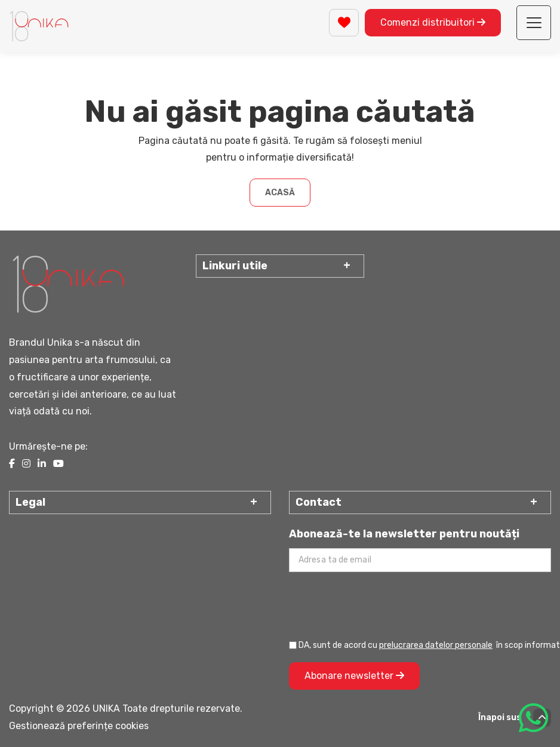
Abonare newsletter (354, 676)
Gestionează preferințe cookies (79, 726)
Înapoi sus (515, 718)
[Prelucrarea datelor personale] (293, 645)
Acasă (280, 193)
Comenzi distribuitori (433, 22)
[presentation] (380, 605)
